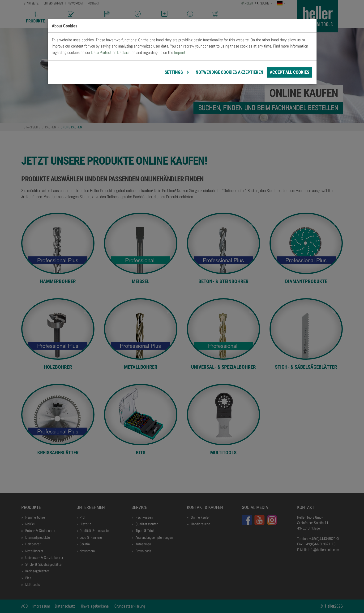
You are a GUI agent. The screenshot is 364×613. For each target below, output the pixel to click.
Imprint (180, 53)
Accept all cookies (289, 72)
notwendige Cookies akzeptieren (229, 72)
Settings (174, 72)
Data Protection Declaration (113, 53)
